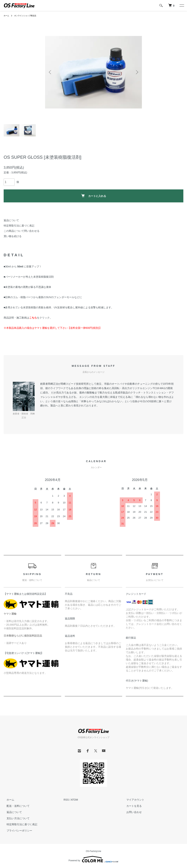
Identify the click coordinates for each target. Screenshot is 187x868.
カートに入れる (94, 196)
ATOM (74, 800)
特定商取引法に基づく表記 (19, 226)
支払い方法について (15, 818)
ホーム (7, 16)
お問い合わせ (131, 812)
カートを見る (131, 806)
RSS (66, 800)
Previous (51, 72)
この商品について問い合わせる (22, 231)
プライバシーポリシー (16, 831)
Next (136, 72)
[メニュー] (182, 5)
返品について (11, 220)
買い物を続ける (13, 236)
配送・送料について (15, 806)
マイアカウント (132, 800)
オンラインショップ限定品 (28, 16)
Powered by (93, 859)
